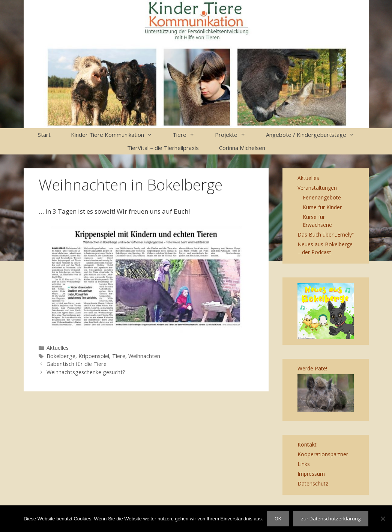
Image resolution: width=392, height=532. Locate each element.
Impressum (311, 474)
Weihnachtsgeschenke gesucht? (86, 372)
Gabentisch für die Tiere (77, 364)
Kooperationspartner (323, 454)
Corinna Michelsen (242, 148)
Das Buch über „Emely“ (326, 235)
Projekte (235, 135)
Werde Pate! (312, 368)
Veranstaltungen (317, 188)
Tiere (189, 135)
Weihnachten (144, 356)
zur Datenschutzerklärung (331, 519)
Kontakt (307, 444)
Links (304, 464)
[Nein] (383, 519)
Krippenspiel (94, 356)
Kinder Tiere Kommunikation (117, 135)
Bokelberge (61, 356)
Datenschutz (313, 483)
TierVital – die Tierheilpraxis (163, 148)
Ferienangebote (322, 197)
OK (278, 519)
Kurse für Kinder (322, 207)
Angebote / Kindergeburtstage (315, 135)
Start (44, 135)
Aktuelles (58, 348)
